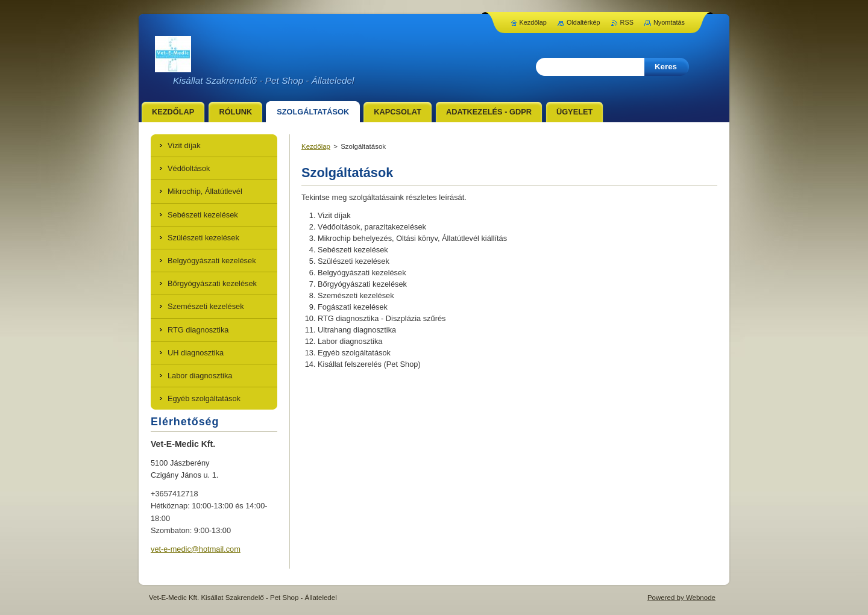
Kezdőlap (316, 146)
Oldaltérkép (583, 22)
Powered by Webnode (681, 598)
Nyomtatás (669, 22)
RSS (627, 22)
